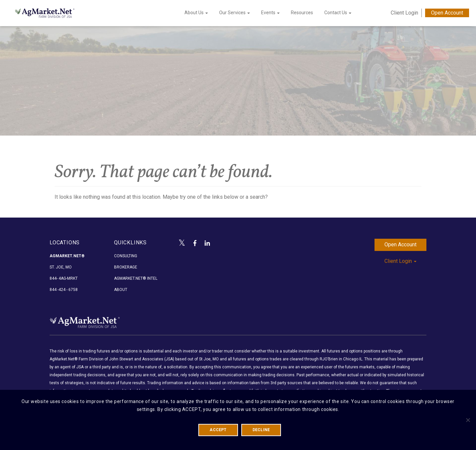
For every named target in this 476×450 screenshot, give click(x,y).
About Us (196, 13)
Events (270, 13)
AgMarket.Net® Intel (136, 278)
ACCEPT (218, 430)
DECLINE (261, 430)
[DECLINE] (468, 420)
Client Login (404, 13)
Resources (302, 13)
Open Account (447, 13)
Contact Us (338, 13)
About (121, 290)
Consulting (126, 256)
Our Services (235, 13)
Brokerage (126, 267)
